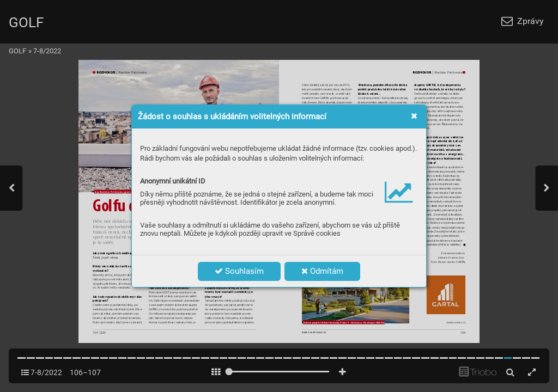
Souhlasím (239, 271)
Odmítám (322, 271)
